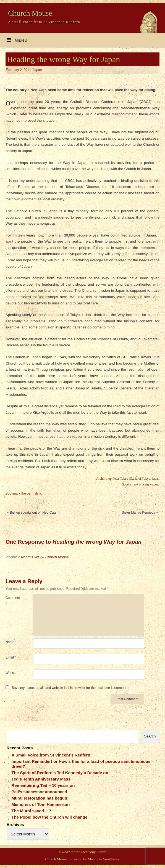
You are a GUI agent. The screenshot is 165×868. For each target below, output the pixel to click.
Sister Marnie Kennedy (140, 513)
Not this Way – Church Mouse (45, 557)
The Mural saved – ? (31, 811)
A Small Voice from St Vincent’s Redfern (51, 755)
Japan (37, 70)
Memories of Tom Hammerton (41, 804)
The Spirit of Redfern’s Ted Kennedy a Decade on (60, 773)
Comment (12, 601)
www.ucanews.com (147, 484)
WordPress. (112, 859)
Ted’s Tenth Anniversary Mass (41, 779)
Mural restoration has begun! (40, 798)
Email (11, 657)
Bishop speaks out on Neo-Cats (32, 513)
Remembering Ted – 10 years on (43, 785)
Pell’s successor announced (39, 792)
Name (11, 642)
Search (150, 736)
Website (11, 673)
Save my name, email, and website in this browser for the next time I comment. (70, 688)
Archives (15, 825)
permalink (34, 493)
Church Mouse (30, 13)
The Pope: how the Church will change (50, 817)
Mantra (93, 859)
